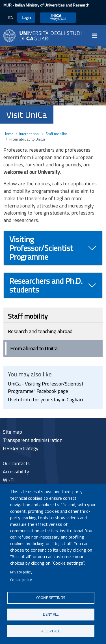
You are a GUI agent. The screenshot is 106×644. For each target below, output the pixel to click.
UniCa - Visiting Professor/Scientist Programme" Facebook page (46, 387)
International (29, 134)
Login (26, 17)
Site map (12, 432)
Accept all (51, 631)
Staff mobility (56, 134)
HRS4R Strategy (21, 448)
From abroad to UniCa (34, 349)
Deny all (51, 614)
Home (8, 134)
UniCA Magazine (58, 17)
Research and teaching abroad (40, 331)
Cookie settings (51, 598)
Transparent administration (33, 440)
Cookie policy (21, 580)
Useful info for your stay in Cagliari (45, 400)
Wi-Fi (9, 480)
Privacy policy (21, 572)
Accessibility (16, 472)
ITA (10, 17)
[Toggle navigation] (96, 36)
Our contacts (16, 463)
